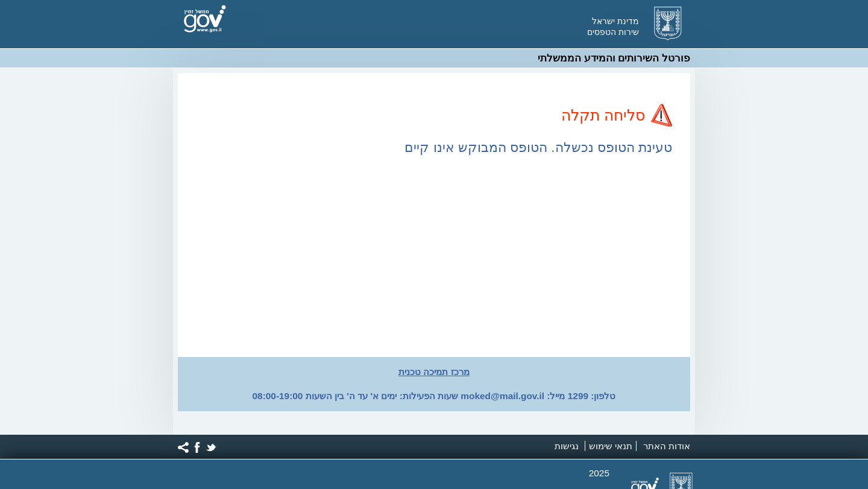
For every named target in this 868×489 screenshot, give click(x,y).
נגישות (567, 446)
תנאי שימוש (611, 446)
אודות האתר (667, 446)
